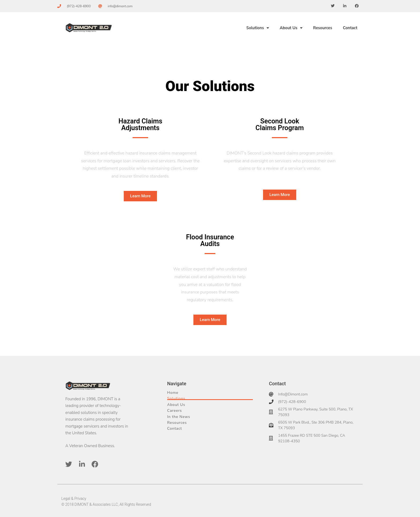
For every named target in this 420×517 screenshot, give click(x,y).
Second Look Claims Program (280, 124)
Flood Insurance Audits (210, 240)
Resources (323, 28)
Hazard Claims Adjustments (140, 124)
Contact (350, 28)
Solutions (258, 28)
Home (173, 393)
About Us (291, 28)
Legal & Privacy (74, 499)
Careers (175, 411)
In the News (179, 417)
